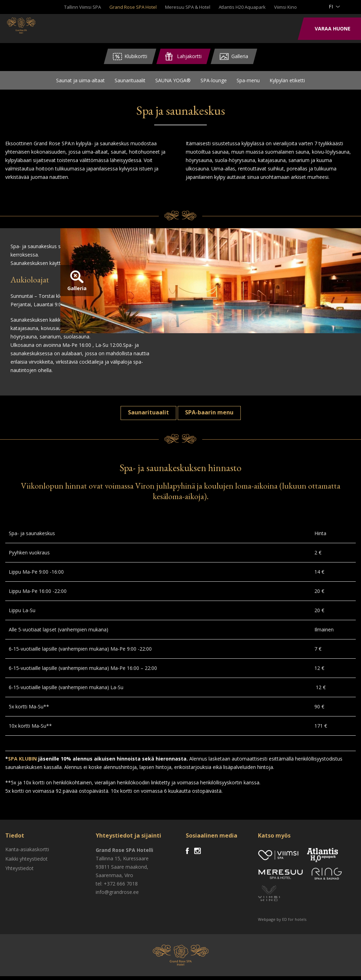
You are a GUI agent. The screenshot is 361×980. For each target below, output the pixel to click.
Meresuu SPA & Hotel (188, 7)
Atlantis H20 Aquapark (242, 7)
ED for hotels (294, 923)
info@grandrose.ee (117, 896)
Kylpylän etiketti (287, 82)
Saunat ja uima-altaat (80, 82)
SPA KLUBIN (22, 762)
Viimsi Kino (285, 7)
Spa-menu (248, 82)
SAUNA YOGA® (173, 82)
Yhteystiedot (19, 872)
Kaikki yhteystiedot (26, 863)
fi (331, 6)
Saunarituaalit (130, 82)
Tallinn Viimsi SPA (83, 7)
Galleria (197, 310)
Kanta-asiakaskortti (27, 853)
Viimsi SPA (35, 28)
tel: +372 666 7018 (117, 887)
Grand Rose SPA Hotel (133, 7)
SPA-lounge (214, 82)
